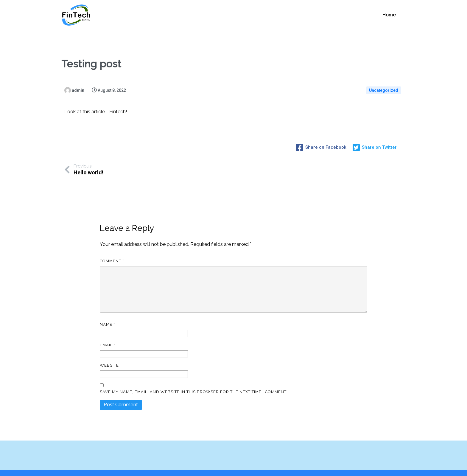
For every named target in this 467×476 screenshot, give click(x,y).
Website (109, 353)
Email (108, 333)
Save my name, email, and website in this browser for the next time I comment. (194, 380)
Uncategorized (384, 90)
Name (107, 312)
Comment (112, 249)
